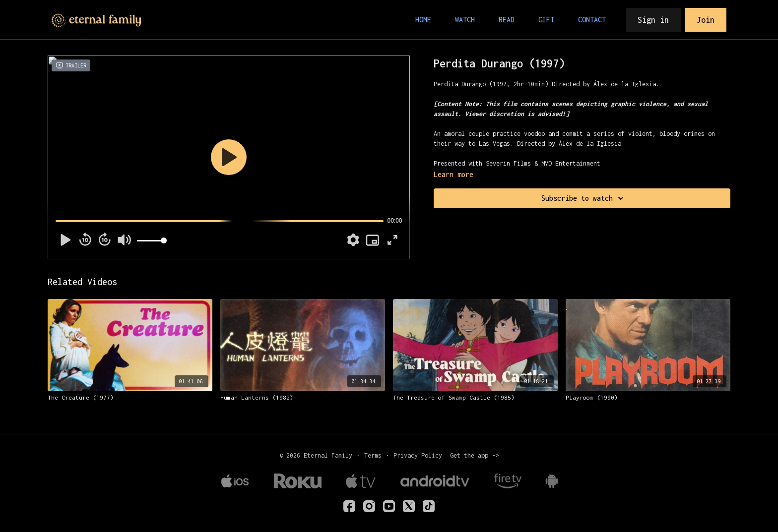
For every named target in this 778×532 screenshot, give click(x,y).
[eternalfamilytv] (369, 506)
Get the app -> (474, 455)
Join (706, 20)
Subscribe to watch (584, 198)
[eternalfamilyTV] (349, 506)
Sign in (653, 20)
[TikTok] (429, 506)
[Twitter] (409, 506)
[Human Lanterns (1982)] (303, 398)
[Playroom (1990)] (648, 398)
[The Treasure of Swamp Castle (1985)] (475, 398)
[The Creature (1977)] (130, 398)
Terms (373, 455)
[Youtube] (389, 506)
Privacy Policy (418, 455)
